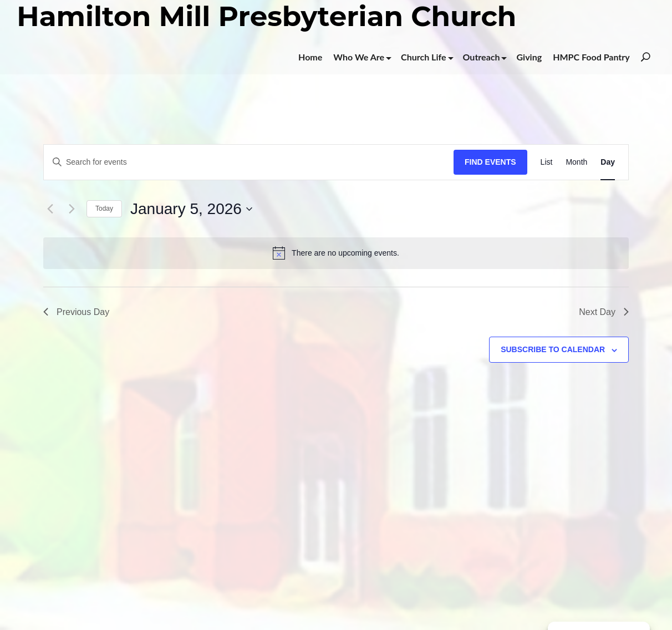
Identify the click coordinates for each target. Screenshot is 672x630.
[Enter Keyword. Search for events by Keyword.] (249, 162)
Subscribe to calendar (553, 349)
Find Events (490, 162)
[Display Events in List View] (547, 162)
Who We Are (359, 57)
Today (104, 209)
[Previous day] (50, 209)
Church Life (423, 57)
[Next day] (72, 209)
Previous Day (76, 312)
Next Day (604, 312)
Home (310, 57)
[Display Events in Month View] (576, 162)
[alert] (336, 253)
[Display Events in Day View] (608, 162)
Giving (529, 57)
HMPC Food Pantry (591, 57)
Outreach (482, 57)
